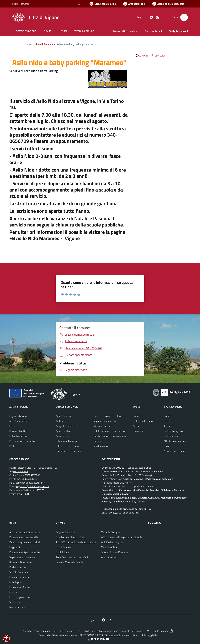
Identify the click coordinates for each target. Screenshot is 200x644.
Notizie (136, 416)
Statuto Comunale (19, 572)
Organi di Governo (19, 416)
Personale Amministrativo (23, 441)
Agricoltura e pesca (65, 416)
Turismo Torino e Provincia (114, 552)
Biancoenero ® (112, 635)
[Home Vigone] (36, 17)
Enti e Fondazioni (18, 436)
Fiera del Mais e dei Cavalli (69, 562)
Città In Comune (160, 631)
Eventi (167, 416)
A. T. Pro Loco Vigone (112, 542)
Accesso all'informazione (125, 31)
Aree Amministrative (20, 421)
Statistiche (15, 602)
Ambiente (61, 421)
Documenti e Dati (18, 431)
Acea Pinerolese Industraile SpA (72, 557)
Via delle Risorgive (111, 532)
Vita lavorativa (101, 446)
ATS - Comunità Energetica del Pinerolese (123, 537)
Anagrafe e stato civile (67, 426)
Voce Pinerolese (109, 547)
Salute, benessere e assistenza (110, 431)
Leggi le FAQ (16, 547)
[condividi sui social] (141, 56)
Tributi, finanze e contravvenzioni (111, 436)
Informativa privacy (19, 577)
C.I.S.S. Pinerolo (64, 547)
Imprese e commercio (105, 421)
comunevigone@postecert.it (31, 483)
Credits (13, 592)
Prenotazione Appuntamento (24, 552)
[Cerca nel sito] (184, 17)
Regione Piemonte (65, 532)
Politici (13, 446)
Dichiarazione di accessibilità (24, 537)
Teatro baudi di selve (143, 421)
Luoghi (167, 421)
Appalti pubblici (63, 431)
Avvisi (136, 426)
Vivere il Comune (44, 44)
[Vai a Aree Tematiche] (134, 4)
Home (28, 44)
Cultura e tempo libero (67, 446)
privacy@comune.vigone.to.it (124, 513)
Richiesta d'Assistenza (21, 562)
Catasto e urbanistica (67, 441)
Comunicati (138, 431)
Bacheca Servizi (17, 567)
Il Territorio (169, 426)
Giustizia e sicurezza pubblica (108, 416)
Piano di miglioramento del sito (25, 542)
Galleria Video (171, 436)
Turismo (97, 441)
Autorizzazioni (63, 436)
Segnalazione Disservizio (22, 557)
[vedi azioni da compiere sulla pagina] (158, 56)
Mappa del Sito (17, 607)
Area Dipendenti (110, 557)
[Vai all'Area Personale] (168, 4)
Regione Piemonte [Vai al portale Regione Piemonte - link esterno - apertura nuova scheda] (20, 4)
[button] (6, 638)
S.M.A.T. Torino (63, 552)
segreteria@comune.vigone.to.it (33, 486)
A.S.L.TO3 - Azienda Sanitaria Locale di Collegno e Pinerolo (86, 542)
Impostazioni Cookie (20, 587)
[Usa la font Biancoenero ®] (103, 4)
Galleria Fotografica (174, 431)
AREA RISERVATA (98, 639)
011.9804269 (21, 471)
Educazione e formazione (69, 451)
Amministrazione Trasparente (25, 532)
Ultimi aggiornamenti (20, 597)
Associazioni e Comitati (175, 451)
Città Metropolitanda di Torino (71, 537)
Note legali (15, 582)
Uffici (12, 426)
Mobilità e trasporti (103, 426)
